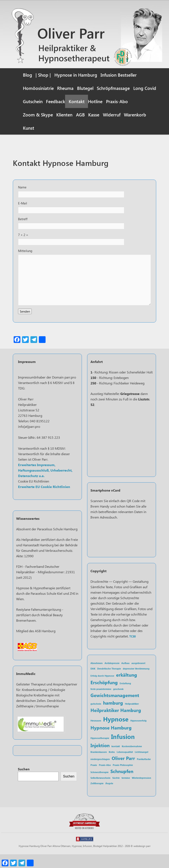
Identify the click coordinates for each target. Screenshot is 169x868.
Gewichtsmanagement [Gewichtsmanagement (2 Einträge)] (115, 708)
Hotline (95, 101)
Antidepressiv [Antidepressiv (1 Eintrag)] (112, 676)
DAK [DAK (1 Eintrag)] (93, 682)
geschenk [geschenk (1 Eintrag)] (118, 702)
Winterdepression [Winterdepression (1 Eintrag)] (141, 791)
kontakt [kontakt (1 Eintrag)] (116, 759)
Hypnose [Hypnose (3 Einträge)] (116, 732)
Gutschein (33, 101)
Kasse (94, 115)
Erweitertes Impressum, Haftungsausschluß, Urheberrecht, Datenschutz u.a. (45, 483)
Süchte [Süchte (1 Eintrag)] (116, 791)
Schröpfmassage (113, 88)
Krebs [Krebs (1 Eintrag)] (112, 765)
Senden (25, 323)
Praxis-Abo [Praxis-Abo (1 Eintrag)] (105, 778)
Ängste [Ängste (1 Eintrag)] (109, 797)
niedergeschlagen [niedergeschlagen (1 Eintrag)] (100, 772)
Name (22, 190)
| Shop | (43, 75)
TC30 (132, 649)
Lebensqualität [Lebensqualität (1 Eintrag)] (125, 765)
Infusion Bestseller (119, 75)
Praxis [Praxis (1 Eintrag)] (94, 778)
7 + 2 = (24, 241)
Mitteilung (26, 257)
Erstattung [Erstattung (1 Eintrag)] (125, 696)
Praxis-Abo (117, 101)
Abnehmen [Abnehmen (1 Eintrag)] (97, 676)
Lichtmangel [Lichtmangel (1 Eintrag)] (141, 765)
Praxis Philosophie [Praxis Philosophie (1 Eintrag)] (123, 778)
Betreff (23, 224)
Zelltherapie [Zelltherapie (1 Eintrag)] (97, 797)
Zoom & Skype (38, 115)
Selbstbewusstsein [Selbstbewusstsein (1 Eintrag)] (100, 791)
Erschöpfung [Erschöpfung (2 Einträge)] (104, 695)
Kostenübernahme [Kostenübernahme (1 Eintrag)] (132, 759)
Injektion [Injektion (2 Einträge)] (100, 758)
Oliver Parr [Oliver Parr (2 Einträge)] (123, 771)
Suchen (24, 782)
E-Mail (23, 207)
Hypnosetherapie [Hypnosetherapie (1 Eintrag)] (100, 751)
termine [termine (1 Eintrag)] (126, 791)
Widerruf (112, 115)
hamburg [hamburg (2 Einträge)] (113, 716)
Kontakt (77, 101)
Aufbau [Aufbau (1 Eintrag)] (125, 676)
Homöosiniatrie (38, 88)
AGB (80, 115)
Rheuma (65, 88)
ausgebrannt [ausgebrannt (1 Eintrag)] (138, 676)
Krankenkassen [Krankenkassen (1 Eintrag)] (99, 765)
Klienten (64, 115)
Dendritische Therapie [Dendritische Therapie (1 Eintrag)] (109, 682)
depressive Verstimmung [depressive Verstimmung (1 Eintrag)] (136, 682)
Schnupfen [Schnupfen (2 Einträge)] (122, 784)
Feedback (56, 101)
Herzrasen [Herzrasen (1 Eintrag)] (96, 734)
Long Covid (145, 88)
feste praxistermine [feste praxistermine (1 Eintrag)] (101, 702)
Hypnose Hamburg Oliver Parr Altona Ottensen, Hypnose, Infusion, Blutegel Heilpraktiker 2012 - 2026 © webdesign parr (85, 860)
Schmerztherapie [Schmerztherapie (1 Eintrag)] (100, 785)
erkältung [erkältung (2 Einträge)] (127, 688)
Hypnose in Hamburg (76, 75)
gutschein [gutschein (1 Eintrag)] (96, 717)
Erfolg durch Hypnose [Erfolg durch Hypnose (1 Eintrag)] (102, 689)
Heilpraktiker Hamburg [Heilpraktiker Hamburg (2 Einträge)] (116, 723)
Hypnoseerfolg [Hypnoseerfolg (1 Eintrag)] (138, 734)
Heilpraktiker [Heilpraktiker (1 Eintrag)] (132, 717)
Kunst (29, 128)
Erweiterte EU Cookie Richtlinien (44, 500)
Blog (28, 75)
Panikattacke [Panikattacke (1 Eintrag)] (144, 772)
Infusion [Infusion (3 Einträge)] (123, 749)
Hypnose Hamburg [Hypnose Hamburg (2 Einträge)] (111, 741)
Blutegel (85, 88)
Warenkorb (135, 115)
